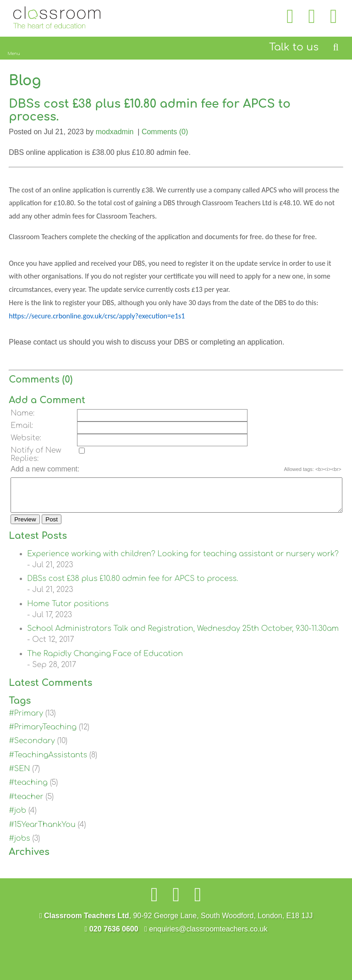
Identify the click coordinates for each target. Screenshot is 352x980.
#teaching (28, 789)
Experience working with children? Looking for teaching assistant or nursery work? (183, 561)
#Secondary (32, 748)
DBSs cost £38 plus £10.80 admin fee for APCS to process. (132, 586)
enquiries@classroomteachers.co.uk (206, 936)
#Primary (26, 720)
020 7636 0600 (112, 936)
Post (52, 526)
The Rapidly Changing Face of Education (105, 661)
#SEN (19, 776)
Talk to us (294, 47)
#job (17, 817)
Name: (22, 413)
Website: (26, 438)
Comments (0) (165, 132)
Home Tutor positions (68, 611)
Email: (22, 426)
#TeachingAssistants (48, 762)
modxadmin (115, 132)
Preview (25, 526)
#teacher (26, 804)
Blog (25, 81)
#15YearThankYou (42, 832)
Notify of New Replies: (36, 454)
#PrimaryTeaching (43, 734)
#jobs (19, 845)
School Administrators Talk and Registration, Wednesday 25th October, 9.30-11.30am (183, 635)
